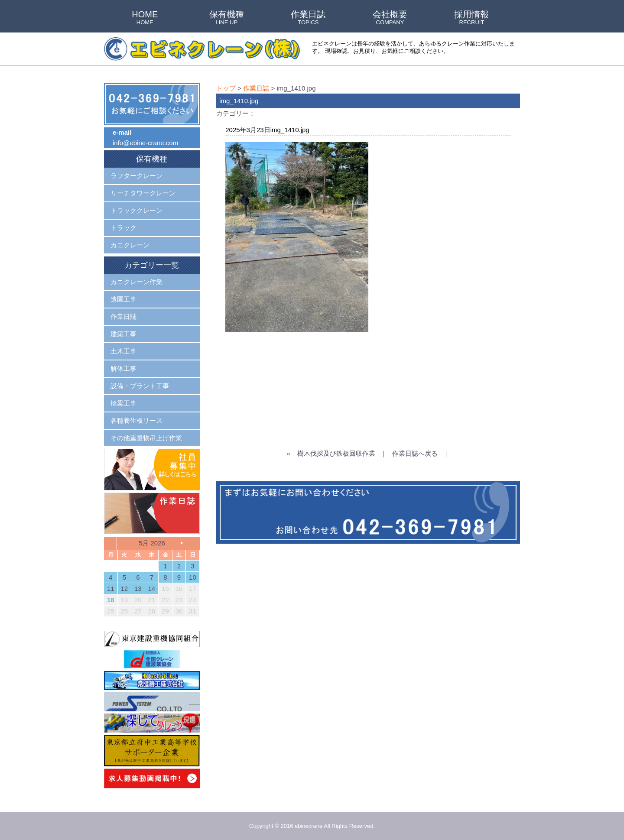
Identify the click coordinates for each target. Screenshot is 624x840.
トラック (123, 228)
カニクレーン (130, 245)
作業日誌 (308, 18)
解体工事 (123, 368)
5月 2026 (152, 543)
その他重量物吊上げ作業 (146, 438)
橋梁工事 (123, 403)
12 (124, 589)
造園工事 (123, 299)
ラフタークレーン (136, 176)
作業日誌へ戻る (415, 453)
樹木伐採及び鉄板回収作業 (336, 453)
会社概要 (390, 18)
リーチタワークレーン (143, 193)
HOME (145, 18)
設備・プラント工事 (140, 386)
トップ (226, 88)
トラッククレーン (136, 210)
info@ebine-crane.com (145, 143)
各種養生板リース (136, 420)
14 (152, 589)
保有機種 (227, 18)
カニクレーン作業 (136, 282)
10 (193, 577)
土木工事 (123, 351)
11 (111, 589)
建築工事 (123, 334)
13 (138, 589)
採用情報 (471, 18)
